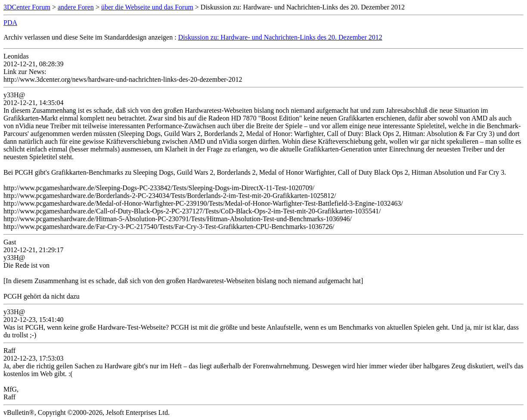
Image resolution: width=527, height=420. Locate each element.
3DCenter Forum (27, 7)
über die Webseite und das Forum (147, 7)
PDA (10, 23)
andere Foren (76, 7)
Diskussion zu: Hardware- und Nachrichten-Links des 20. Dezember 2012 (280, 37)
